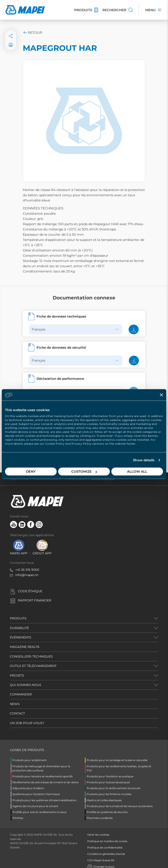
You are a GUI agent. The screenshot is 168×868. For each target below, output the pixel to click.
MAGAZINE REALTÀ (25, 642)
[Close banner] (161, 395)
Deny (31, 471)
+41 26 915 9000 (27, 564)
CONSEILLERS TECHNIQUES (31, 651)
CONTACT (17, 708)
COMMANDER (21, 689)
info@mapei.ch (27, 570)
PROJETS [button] (17, 670)
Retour (32, 33)
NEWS (15, 699)
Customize (84, 471)
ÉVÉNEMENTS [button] (21, 632)
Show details (144, 460)
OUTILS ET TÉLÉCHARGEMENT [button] (33, 661)
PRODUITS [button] (18, 613)
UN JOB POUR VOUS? (27, 718)
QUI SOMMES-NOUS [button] (26, 680)
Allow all (137, 471)
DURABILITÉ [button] (19, 623)
